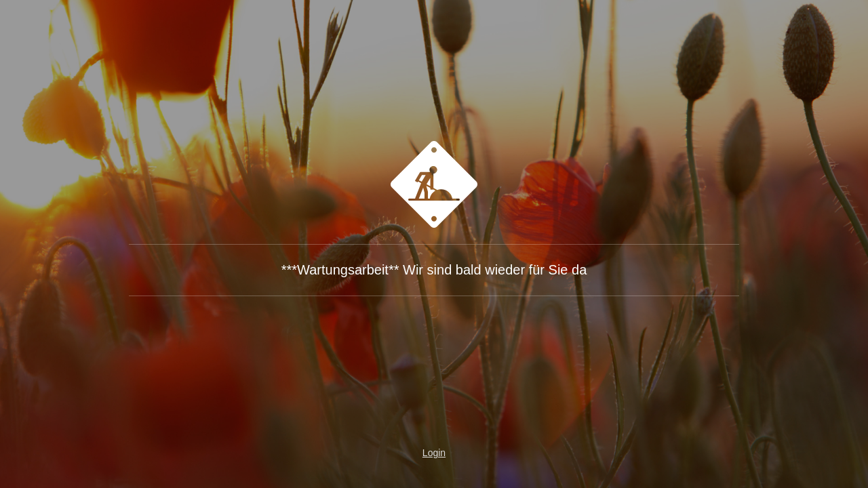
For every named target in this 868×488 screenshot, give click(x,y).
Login (434, 453)
